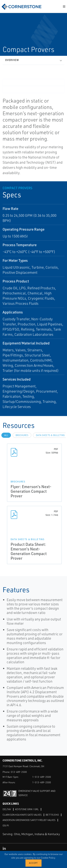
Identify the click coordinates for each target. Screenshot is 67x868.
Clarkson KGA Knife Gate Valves (22, 815)
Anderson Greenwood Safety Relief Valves (29, 820)
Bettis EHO (52, 815)
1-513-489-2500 (42, 777)
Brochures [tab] (22, 435)
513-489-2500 (19, 772)
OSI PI (6, 825)
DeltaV (7, 809)
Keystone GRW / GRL (27, 809)
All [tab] (6, 435)
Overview (12, 60)
